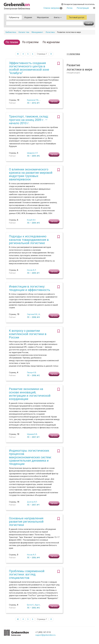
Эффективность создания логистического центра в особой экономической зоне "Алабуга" (29, 68)
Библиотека (11, 32)
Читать (54, 102)
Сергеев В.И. (32, 314)
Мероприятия (43, 17)
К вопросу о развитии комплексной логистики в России (28, 334)
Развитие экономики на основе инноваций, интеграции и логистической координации (30, 394)
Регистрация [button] (83, 8)
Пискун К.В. (32, 373)
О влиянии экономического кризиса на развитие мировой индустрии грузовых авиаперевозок (31, 174)
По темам (12, 42)
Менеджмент (37, 32)
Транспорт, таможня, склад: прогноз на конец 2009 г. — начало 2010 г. (29, 120)
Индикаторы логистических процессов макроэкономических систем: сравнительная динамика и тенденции (30, 457)
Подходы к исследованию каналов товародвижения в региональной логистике (29, 240)
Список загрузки (53, 8)
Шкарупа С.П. (33, 153)
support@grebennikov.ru (45, 635)
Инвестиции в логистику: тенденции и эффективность (30, 288)
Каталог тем (24, 32)
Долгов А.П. (32, 502)
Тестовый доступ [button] (77, 17)
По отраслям (30, 42)
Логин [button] (70, 8)
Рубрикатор (14, 17)
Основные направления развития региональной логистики (26, 522)
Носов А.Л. (32, 270)
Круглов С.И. (40, 605)
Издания (28, 17)
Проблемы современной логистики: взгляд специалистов (27, 574)
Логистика (50, 32)
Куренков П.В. (33, 100)
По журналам (51, 42)
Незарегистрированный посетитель (78, 4)
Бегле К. (31, 605)
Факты (58, 17)
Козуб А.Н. (31, 220)
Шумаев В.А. (32, 434)
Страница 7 (42, 54)
